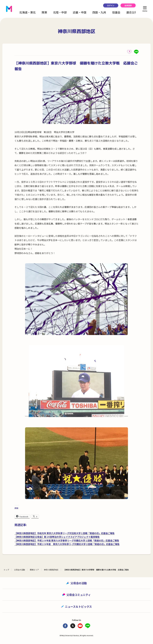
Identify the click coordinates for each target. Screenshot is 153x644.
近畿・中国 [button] (80, 12)
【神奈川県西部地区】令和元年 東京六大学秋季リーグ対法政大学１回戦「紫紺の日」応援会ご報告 (65, 533)
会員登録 (128, 5)
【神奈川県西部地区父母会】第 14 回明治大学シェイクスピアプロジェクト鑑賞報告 (57, 537)
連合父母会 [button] (133, 12)
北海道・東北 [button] (27, 12)
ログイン (111, 5)
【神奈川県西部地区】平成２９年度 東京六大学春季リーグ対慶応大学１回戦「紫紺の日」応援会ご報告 (67, 540)
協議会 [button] (116, 12)
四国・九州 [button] (99, 12)
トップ (6, 570)
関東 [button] (44, 12)
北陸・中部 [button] (60, 12)
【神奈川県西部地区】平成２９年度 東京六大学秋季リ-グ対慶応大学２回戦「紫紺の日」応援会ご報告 (67, 544)
